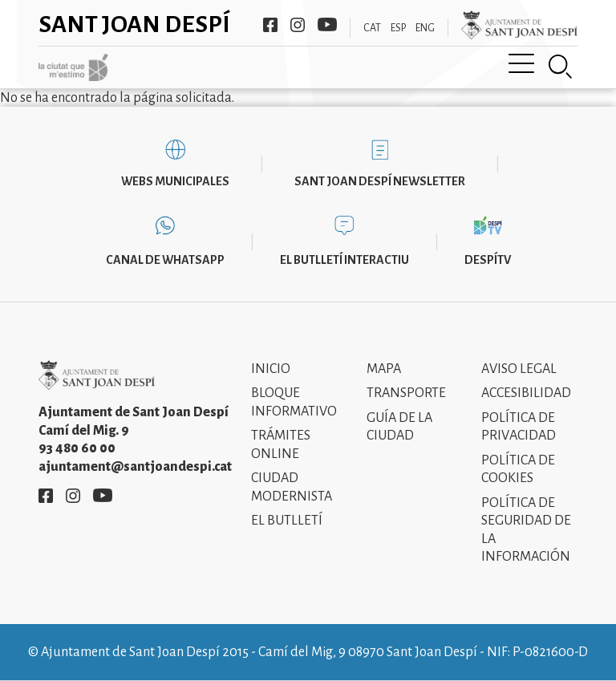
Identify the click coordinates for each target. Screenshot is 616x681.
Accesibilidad (526, 393)
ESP (398, 28)
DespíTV (488, 260)
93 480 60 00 (77, 448)
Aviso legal (519, 369)
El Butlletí (287, 521)
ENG (425, 28)
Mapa (384, 369)
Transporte (406, 393)
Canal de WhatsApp (165, 260)
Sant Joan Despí (134, 24)
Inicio (271, 369)
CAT (372, 28)
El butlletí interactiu (344, 260)
